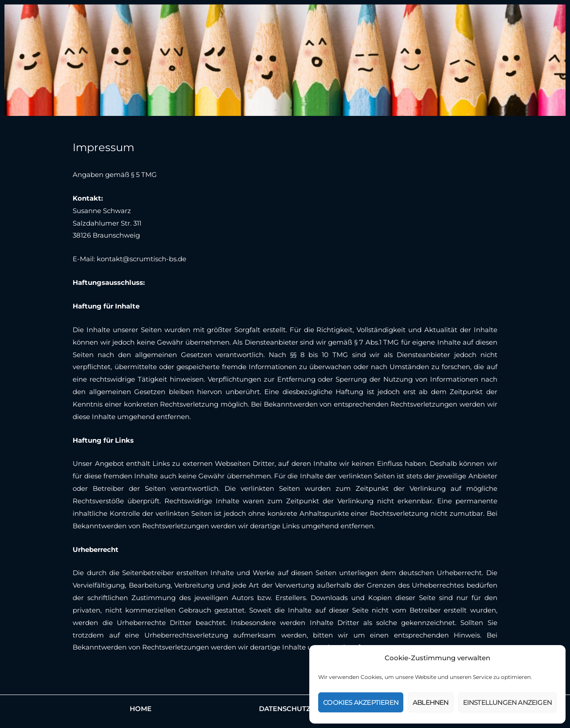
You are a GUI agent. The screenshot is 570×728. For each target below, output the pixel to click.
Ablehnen (431, 702)
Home (141, 709)
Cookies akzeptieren (361, 702)
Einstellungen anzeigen (507, 702)
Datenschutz (285, 709)
